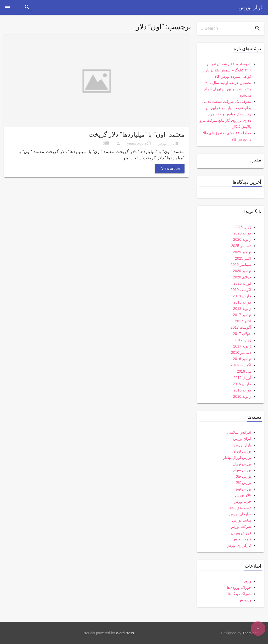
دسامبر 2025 (241, 246)
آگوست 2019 (241, 290)
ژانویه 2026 (242, 239)
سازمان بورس (240, 514)
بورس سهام (242, 470)
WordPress (125, 633)
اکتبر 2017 (243, 321)
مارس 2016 (242, 384)
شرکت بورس (241, 527)
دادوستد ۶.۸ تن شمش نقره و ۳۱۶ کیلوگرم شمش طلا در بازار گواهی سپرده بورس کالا (227, 70)
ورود (248, 581)
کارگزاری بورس (239, 545)
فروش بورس (241, 533)
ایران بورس (242, 439)
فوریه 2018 (242, 302)
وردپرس (245, 600)
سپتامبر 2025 (241, 265)
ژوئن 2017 (243, 340)
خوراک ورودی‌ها (239, 587)
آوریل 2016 (242, 378)
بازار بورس (251, 7)
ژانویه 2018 (242, 309)
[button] (7, 7)
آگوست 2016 (241, 365)
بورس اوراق (242, 451)
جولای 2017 (242, 334)
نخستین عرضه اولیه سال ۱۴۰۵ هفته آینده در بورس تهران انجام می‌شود (227, 89)
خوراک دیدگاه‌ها (239, 594)
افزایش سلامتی (239, 432)
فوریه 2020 (242, 283)
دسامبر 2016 (241, 352)
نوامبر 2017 (242, 315)
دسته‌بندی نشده (239, 508)
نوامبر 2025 (242, 252)
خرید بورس (242, 501)
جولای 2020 (242, 277)
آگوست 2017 (241, 327)
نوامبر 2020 (242, 271)
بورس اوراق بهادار (237, 457)
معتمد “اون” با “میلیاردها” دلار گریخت (136, 135)
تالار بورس (243, 495)
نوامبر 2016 (242, 359)
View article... (170, 169)
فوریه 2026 (242, 233)
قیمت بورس (242, 539)
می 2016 (244, 371)
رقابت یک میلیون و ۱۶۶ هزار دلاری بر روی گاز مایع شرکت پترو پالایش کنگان (225, 120)
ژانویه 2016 (242, 396)
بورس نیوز (243, 489)
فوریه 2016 (242, 390)
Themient (250, 633)
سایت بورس (242, 520)
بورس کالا (244, 483)
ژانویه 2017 (242, 346)
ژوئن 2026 (243, 227)
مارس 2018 (242, 296)
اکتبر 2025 (243, 258)
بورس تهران (242, 464)
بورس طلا (244, 476)
